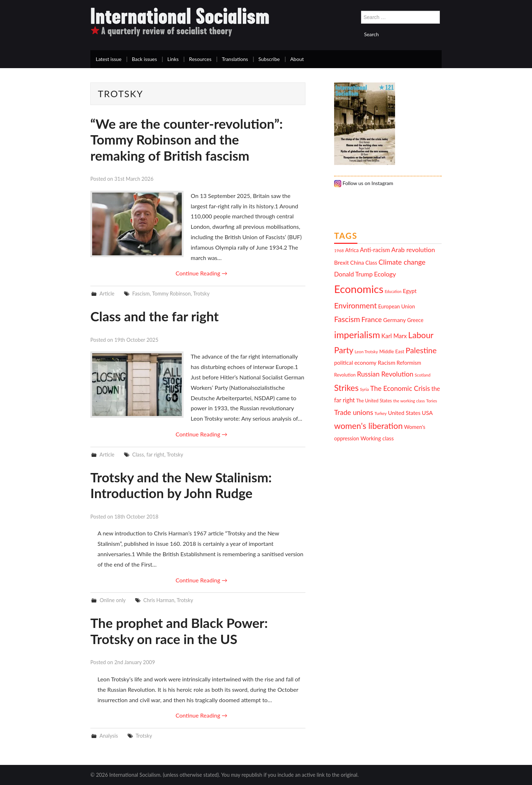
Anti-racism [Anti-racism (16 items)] (375, 250)
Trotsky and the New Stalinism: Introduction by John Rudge (181, 485)
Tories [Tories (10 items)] (432, 401)
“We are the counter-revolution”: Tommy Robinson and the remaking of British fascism (187, 139)
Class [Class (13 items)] (371, 263)
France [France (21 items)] (372, 319)
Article (107, 294)
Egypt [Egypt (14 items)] (410, 291)
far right (155, 455)
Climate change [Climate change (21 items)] (402, 262)
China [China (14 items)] (357, 263)
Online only (113, 600)
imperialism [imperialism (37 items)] (357, 335)
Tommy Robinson (171, 294)
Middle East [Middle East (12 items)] (392, 351)
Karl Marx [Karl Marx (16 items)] (394, 336)
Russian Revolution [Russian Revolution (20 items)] (385, 374)
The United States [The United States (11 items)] (374, 401)
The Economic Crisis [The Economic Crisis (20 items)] (400, 388)
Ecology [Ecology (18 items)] (385, 274)
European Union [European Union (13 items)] (397, 306)
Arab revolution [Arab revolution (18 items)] (413, 250)
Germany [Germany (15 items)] (395, 320)
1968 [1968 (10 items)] (339, 250)
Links (173, 59)
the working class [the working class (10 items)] (409, 401)
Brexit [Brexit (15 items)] (341, 262)
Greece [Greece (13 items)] (415, 320)
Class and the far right (155, 316)
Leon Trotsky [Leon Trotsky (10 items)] (366, 351)
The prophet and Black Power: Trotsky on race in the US (179, 631)
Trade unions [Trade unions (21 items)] (354, 412)
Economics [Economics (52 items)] (359, 289)
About (297, 59)
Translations (235, 59)
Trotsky (201, 294)
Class (138, 455)
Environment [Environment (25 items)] (355, 306)
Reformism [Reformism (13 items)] (409, 363)
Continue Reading (202, 273)
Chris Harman (159, 600)
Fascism (141, 294)
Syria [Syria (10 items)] (364, 389)
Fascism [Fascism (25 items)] (347, 319)
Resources (200, 59)
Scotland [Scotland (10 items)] (423, 375)
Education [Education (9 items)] (393, 291)
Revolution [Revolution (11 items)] (345, 375)
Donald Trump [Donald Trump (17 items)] (353, 274)
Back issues (144, 59)
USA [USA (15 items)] (427, 413)
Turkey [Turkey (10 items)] (381, 413)
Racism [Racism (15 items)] (387, 362)
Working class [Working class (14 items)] (377, 438)
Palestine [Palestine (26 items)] (421, 350)
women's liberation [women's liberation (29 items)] (368, 426)
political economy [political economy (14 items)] (355, 363)
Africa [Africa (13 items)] (352, 250)
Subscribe (269, 59)
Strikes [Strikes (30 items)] (346, 388)
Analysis (109, 736)
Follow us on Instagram (364, 183)
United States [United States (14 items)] (404, 413)
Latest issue (109, 59)
